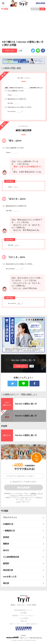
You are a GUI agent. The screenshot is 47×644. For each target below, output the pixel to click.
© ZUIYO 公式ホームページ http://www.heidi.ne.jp (24, 637)
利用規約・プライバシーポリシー (24, 616)
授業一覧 (24, 621)
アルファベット (10, 517)
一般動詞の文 (9, 531)
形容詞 (6, 537)
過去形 (6, 583)
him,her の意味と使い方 (26, 404)
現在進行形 (8, 570)
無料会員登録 (40, 3)
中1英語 (5, 511)
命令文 (6, 550)
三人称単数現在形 (11, 557)
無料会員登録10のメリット (23, 610)
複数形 (6, 544)
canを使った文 (10, 577)
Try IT (24, 3)
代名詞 (4, 426)
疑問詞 (6, 563)
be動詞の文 (8, 524)
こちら (18, 502)
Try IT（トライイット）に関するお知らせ (23, 624)
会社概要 (24, 613)
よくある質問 (24, 618)
